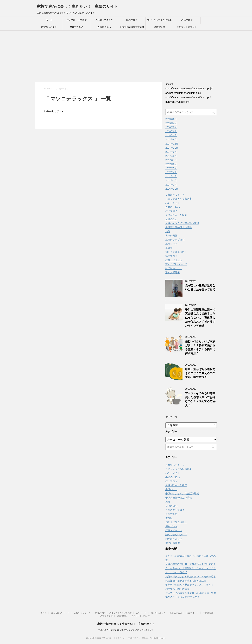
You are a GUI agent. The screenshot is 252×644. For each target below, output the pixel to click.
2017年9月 (171, 152)
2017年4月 (171, 172)
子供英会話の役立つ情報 (132, 27)
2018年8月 (171, 127)
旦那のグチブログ (175, 240)
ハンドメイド (173, 203)
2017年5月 (171, 168)
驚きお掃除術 (173, 272)
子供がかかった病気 (176, 215)
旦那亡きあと (77, 27)
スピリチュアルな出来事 (159, 20)
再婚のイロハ (104, 27)
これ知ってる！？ (104, 20)
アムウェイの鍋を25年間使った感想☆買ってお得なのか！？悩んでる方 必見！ (200, 399)
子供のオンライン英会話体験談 (182, 223)
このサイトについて (187, 27)
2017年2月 (171, 181)
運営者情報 (159, 27)
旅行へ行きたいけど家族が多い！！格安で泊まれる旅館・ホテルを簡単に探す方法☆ (200, 347)
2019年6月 (171, 119)
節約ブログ (132, 20)
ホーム (49, 20)
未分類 (169, 248)
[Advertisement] (126, 56)
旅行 (168, 231)
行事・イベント (174, 260)
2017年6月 (171, 164)
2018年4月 (171, 140)
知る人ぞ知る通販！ (176, 252)
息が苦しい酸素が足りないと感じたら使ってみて (200, 287)
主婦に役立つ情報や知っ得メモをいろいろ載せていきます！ (126, 630)
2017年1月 (171, 185)
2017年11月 (172, 148)
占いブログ (187, 20)
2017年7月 (171, 160)
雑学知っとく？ (49, 27)
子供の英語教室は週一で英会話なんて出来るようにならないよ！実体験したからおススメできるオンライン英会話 (200, 318)
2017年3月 (171, 176)
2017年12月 (172, 144)
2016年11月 (172, 189)
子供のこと (171, 219)
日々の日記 (171, 236)
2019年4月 (171, 123)
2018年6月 (171, 131)
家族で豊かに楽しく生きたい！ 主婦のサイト (78, 6)
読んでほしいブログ (77, 20)
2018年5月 (171, 135)
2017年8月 (171, 156)
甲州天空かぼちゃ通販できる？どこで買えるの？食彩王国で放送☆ (200, 373)
